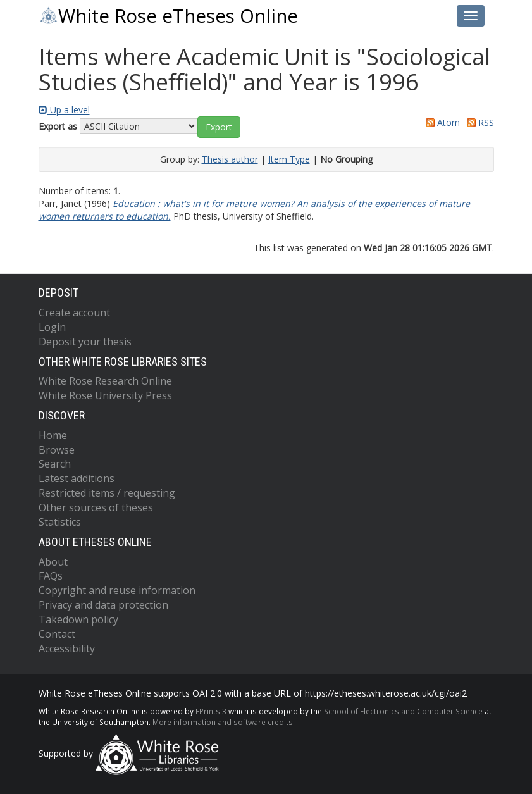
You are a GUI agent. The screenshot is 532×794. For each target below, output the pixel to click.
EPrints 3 (211, 711)
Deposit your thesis (85, 342)
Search (55, 464)
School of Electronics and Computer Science (403, 711)
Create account (74, 313)
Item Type (289, 159)
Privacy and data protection (103, 605)
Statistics (60, 522)
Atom (441, 122)
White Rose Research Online (105, 381)
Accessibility (67, 648)
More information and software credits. (224, 722)
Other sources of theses (96, 507)
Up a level (64, 110)
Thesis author (230, 159)
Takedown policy (78, 619)
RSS (478, 122)
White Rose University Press (105, 395)
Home (53, 435)
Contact (57, 634)
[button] (219, 127)
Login (52, 327)
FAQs (51, 576)
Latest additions (77, 478)
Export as (58, 126)
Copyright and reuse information (117, 590)
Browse (57, 450)
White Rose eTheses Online (168, 16)
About (53, 562)
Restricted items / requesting (107, 493)
